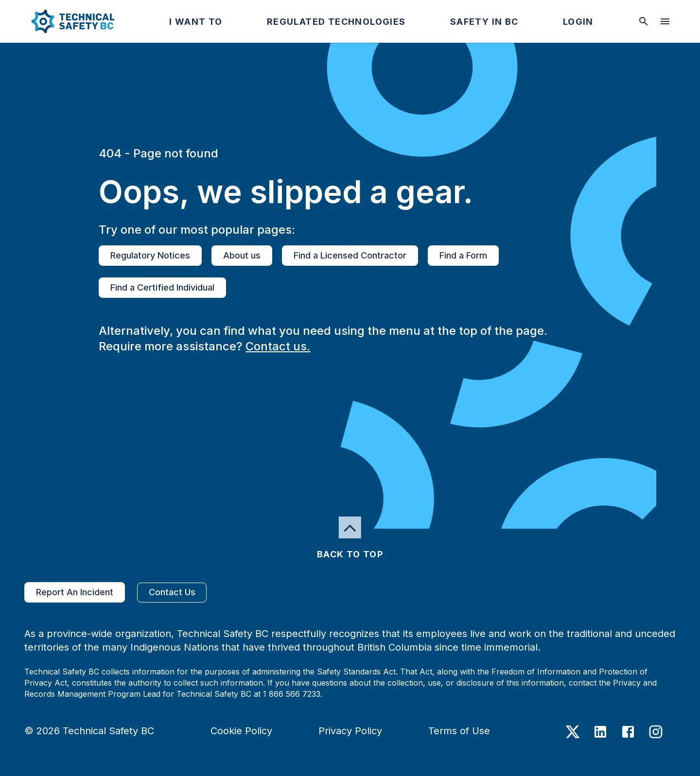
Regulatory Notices (150, 256)
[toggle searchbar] (644, 21)
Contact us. (278, 346)
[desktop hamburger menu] (665, 21)
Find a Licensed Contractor (350, 256)
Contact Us (172, 593)
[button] (65, 21)
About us (242, 256)
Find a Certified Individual (162, 288)
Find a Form (463, 256)
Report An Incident (75, 592)
